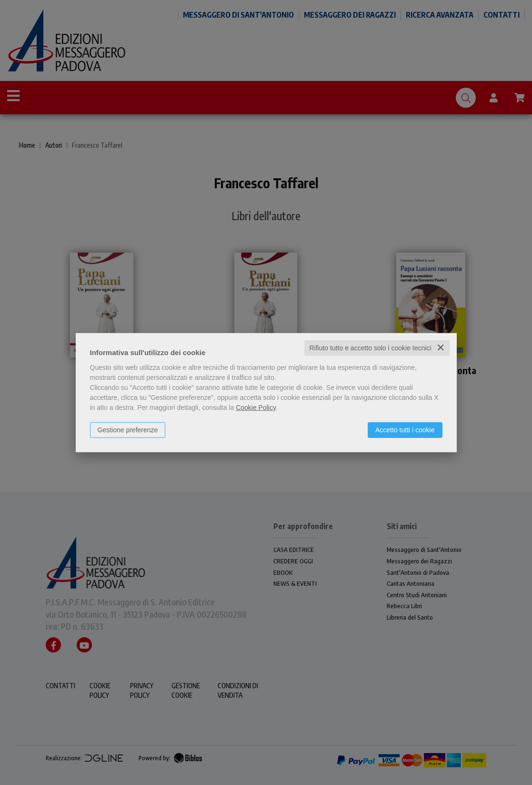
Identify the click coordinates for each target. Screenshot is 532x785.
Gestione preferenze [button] (128, 430)
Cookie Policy (256, 408)
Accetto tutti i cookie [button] (405, 430)
